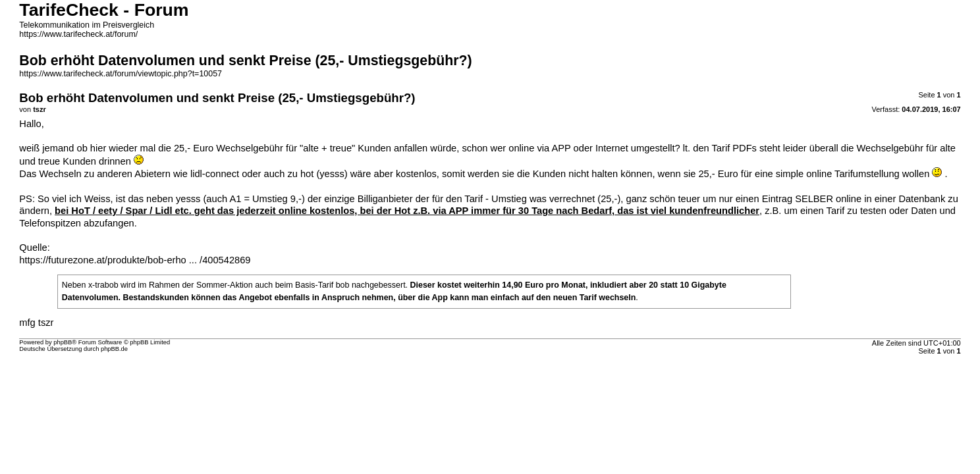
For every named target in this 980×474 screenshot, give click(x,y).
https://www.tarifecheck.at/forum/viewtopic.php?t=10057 (121, 74)
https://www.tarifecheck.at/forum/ (78, 34)
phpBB (63, 342)
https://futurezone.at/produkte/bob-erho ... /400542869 (135, 260)
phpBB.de (114, 349)
